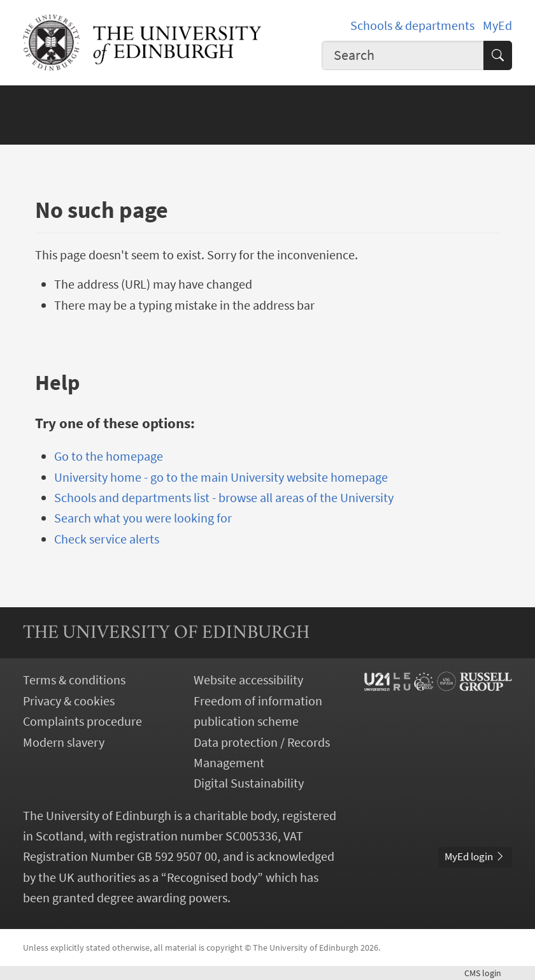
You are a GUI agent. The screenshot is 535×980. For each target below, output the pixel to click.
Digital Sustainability (249, 783)
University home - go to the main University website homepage (221, 477)
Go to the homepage (109, 456)
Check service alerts (107, 539)
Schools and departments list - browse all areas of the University (224, 498)
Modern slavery (64, 742)
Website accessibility (248, 680)
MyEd (497, 25)
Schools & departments (412, 25)
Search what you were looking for (143, 518)
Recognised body (212, 877)
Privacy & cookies (69, 701)
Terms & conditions (74, 680)
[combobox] (403, 55)
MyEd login (475, 857)
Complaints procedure (82, 721)
